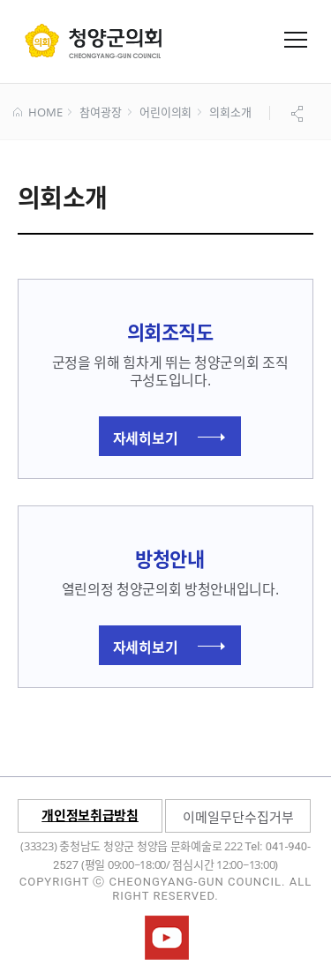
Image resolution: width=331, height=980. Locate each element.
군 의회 (93, 41)
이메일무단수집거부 (238, 817)
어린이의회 (165, 113)
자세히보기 (169, 438)
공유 (299, 114)
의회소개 (230, 113)
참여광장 (100, 113)
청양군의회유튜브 (167, 938)
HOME (38, 113)
